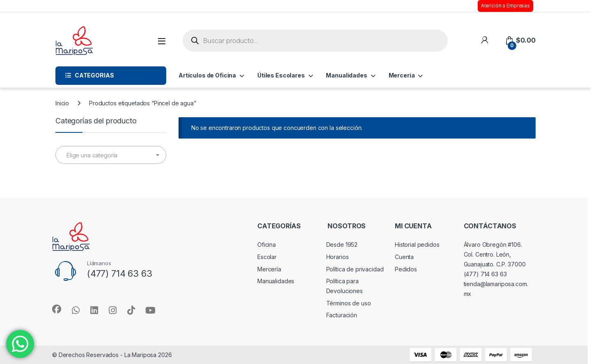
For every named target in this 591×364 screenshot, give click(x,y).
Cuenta (404, 257)
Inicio (62, 103)
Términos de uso (349, 303)
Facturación (342, 315)
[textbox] (111, 155)
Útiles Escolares (281, 75)
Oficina (267, 245)
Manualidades (346, 75)
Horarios (338, 257)
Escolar (267, 257)
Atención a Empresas (505, 6)
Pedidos (406, 269)
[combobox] (111, 155)
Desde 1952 (342, 245)
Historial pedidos (417, 245)
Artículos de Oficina (207, 75)
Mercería (402, 75)
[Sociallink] (57, 309)
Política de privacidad (355, 269)
